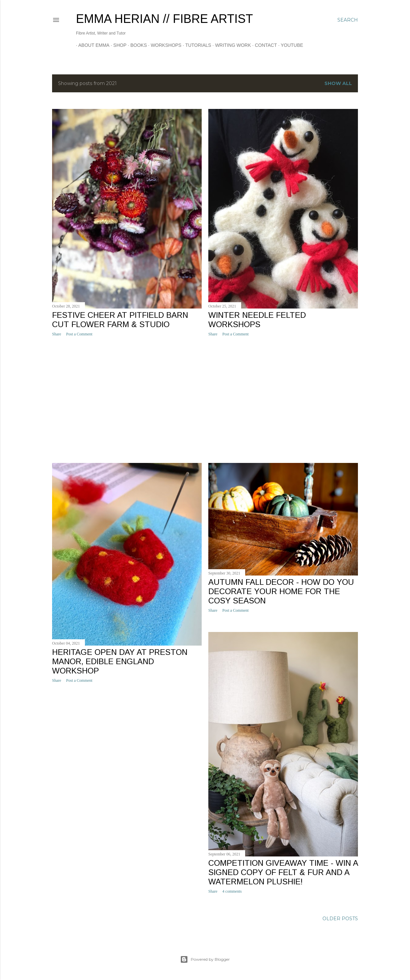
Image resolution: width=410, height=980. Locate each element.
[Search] (348, 20)
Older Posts (340, 919)
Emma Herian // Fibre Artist (164, 19)
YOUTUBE (290, 45)
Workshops (164, 45)
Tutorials (196, 45)
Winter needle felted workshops (257, 320)
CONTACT (264, 45)
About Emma (92, 45)
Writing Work (231, 45)
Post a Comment (79, 334)
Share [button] (57, 334)
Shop (118, 45)
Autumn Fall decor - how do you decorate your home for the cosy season (281, 591)
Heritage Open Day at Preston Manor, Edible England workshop (120, 661)
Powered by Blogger (205, 959)
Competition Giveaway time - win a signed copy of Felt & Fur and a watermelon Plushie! (283, 872)
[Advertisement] (127, 400)
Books (136, 45)
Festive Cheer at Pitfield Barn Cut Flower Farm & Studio (120, 320)
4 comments (232, 891)
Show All (338, 83)
